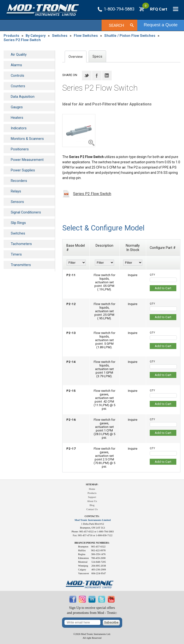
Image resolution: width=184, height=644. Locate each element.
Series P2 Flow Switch (22, 40)
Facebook (97, 76)
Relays (16, 191)
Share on (70, 75)
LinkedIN (107, 76)
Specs (97, 56)
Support (92, 497)
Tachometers (21, 244)
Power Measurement (27, 160)
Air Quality (19, 55)
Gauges (17, 107)
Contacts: (92, 516)
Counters (18, 86)
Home (92, 489)
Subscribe (111, 622)
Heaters (17, 118)
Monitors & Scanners (27, 139)
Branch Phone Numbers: (92, 543)
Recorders (19, 181)
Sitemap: (92, 484)
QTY (152, 275)
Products (11, 36)
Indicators (19, 128)
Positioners (20, 149)
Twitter (87, 76)
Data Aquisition (23, 97)
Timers (16, 254)
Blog (92, 505)
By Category (36, 36)
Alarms (16, 65)
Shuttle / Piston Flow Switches (130, 36)
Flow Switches (86, 36)
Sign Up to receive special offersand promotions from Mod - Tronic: (92, 610)
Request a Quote (161, 25)
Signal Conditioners (26, 212)
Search (116, 25)
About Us (92, 501)
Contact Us (92, 509)
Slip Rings (18, 223)
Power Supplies (23, 170)
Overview (76, 57)
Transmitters (21, 265)
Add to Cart (163, 288)
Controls (17, 76)
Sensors (17, 202)
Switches (60, 36)
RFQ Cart (155, 9)
